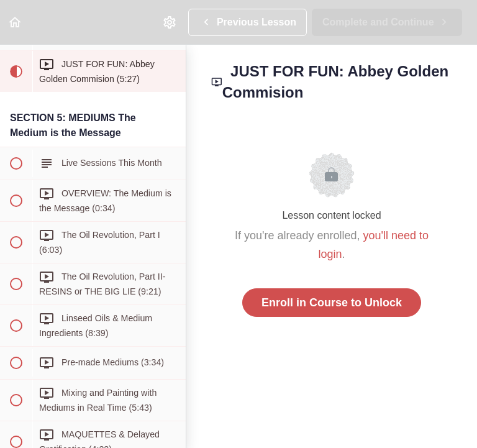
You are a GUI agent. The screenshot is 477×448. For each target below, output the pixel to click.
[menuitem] (170, 22)
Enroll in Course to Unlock (332, 303)
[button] (16, 22)
